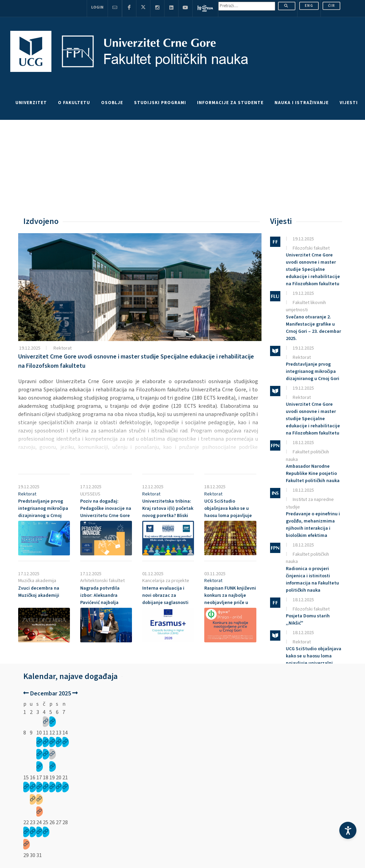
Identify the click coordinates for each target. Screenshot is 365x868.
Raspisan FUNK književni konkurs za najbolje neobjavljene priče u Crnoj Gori (230, 599)
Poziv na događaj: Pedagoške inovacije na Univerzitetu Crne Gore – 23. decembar (106, 512)
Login (97, 7)
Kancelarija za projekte (166, 581)
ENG (309, 6)
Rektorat (63, 348)
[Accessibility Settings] (348, 830)
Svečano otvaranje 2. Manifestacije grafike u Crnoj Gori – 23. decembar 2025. (313, 328)
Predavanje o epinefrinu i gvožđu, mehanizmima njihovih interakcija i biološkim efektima (313, 525)
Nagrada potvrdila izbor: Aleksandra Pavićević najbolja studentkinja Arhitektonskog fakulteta (100, 606)
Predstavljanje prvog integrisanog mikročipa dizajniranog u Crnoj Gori (43, 512)
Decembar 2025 (51, 694)
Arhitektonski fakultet (102, 581)
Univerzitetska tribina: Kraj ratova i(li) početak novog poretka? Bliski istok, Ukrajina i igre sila (168, 512)
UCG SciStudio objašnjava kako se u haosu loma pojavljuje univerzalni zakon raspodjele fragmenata (229, 516)
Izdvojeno (41, 221)
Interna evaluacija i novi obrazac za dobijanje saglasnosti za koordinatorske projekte (165, 603)
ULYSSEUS (90, 494)
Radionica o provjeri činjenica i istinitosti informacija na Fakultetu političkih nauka (312, 580)
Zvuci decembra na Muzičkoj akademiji (39, 592)
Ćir (331, 6)
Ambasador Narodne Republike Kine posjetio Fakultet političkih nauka (313, 474)
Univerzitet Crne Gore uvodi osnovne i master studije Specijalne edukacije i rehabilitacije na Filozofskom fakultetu (313, 269)
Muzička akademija (37, 581)
